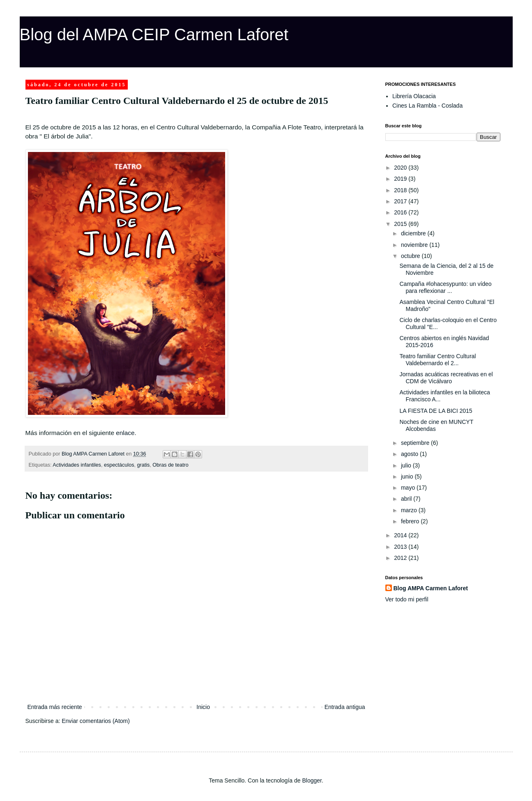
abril (407, 499)
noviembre (415, 245)
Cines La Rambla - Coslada (427, 106)
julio (407, 465)
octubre (411, 256)
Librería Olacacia (414, 96)
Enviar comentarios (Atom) (96, 721)
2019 (401, 179)
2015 (401, 224)
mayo (409, 488)
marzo (410, 510)
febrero (411, 521)
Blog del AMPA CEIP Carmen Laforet (154, 35)
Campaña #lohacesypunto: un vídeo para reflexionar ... (445, 287)
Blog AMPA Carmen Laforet (431, 588)
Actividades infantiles (77, 465)
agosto (410, 454)
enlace (125, 433)
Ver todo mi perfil (407, 599)
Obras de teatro (170, 465)
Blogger (312, 780)
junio (408, 476)
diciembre (414, 233)
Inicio (203, 707)
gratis (143, 465)
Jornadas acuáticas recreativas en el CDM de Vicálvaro (446, 378)
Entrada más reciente (55, 707)
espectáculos (119, 465)
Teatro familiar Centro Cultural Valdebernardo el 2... (438, 360)
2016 (401, 212)
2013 (401, 547)
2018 (401, 190)
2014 (401, 535)
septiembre (416, 443)
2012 (401, 558)
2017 (401, 201)
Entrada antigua (345, 707)
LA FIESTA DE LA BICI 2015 (436, 411)
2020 (401, 168)
